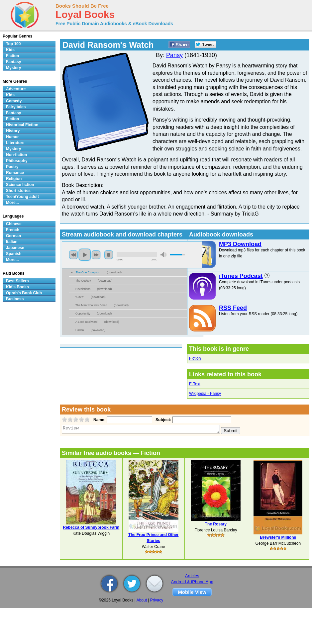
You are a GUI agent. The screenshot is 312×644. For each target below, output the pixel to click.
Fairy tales (16, 107)
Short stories (18, 191)
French (13, 230)
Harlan (80, 330)
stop (109, 255)
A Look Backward (87, 322)
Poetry (12, 167)
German (13, 236)
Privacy (157, 600)
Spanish (14, 254)
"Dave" (80, 297)
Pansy (174, 55)
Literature (15, 143)
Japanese (15, 248)
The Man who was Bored (91, 305)
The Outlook (83, 281)
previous (73, 255)
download (114, 272)
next (96, 255)
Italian (12, 242)
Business (15, 299)
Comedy (14, 101)
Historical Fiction (22, 125)
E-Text (195, 384)
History (13, 131)
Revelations (83, 289)
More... (12, 203)
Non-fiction (16, 155)
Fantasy (13, 62)
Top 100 (13, 44)
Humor (12, 137)
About (142, 600)
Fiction (195, 358)
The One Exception (88, 272)
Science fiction (20, 185)
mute (163, 255)
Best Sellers (17, 281)
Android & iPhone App (192, 582)
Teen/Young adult (22, 197)
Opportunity (83, 314)
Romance (15, 173)
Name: (99, 420)
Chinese (14, 224)
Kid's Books (17, 287)
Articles (192, 576)
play (85, 255)
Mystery (13, 68)
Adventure (16, 89)
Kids (10, 50)
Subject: (163, 420)
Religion (14, 179)
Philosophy (17, 161)
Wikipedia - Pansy (205, 394)
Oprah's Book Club (24, 293)
